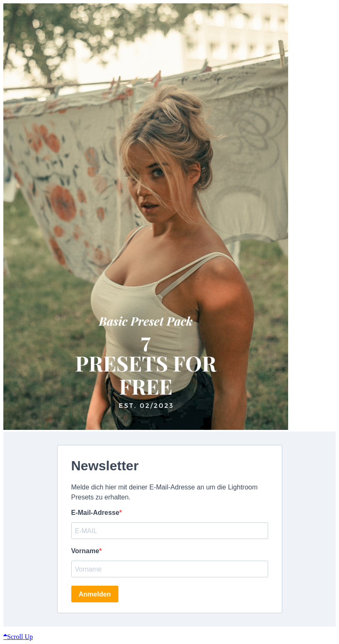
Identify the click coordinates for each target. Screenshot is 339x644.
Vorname (85, 551)
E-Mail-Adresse (95, 513)
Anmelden (95, 594)
